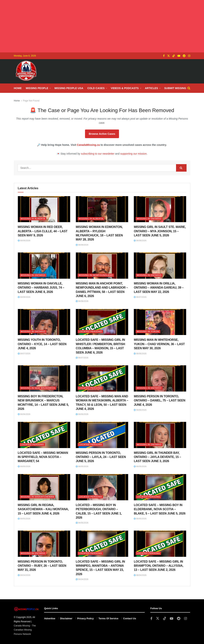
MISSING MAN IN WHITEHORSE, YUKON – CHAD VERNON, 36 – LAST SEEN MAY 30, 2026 (159, 344)
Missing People (37, 88)
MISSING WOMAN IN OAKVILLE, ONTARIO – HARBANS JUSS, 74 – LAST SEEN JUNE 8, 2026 (41, 288)
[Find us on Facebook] (164, 56)
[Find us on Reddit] (184, 56)
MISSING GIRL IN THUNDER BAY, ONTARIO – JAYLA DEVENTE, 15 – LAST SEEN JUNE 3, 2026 (157, 457)
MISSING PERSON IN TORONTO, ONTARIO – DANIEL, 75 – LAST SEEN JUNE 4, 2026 (160, 401)
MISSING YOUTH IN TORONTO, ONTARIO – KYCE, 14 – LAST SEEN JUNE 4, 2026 (42, 344)
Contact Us (130, 618)
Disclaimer (66, 618)
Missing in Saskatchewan (38, 497)
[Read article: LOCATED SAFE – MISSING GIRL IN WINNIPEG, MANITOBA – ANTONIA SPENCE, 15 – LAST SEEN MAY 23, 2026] (102, 544)
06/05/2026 (24, 466)
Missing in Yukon (148, 331)
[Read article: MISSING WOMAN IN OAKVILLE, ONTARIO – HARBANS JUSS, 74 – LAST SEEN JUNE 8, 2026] (44, 266)
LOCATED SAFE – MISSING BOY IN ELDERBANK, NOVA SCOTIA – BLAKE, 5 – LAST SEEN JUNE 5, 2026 (160, 509)
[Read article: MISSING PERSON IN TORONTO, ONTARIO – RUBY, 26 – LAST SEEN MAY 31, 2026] (44, 544)
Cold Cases (96, 88)
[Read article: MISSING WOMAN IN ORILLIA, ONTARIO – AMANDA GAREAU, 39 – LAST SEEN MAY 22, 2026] (160, 266)
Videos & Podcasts (125, 88)
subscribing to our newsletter (98, 154)
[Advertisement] (102, 26)
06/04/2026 (24, 575)
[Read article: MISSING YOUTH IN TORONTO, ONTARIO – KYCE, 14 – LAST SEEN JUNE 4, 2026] (44, 322)
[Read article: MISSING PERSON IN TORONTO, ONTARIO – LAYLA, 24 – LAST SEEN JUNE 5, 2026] (102, 435)
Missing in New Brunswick (38, 388)
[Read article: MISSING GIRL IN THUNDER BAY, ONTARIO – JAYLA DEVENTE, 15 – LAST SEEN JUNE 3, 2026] (160, 435)
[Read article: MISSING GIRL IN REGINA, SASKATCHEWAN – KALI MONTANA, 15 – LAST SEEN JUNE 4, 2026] (44, 487)
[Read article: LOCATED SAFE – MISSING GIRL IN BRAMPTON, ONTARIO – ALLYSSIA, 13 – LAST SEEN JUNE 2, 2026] (160, 544)
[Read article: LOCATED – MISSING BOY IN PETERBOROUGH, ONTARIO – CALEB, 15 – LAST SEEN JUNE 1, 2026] (102, 487)
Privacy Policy (85, 618)
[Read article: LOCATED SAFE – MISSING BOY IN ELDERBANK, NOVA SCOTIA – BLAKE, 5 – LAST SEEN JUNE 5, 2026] (160, 487)
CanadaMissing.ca (88, 145)
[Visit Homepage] (26, 71)
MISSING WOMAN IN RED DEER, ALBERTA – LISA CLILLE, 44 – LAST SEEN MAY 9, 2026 (43, 231)
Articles (151, 88)
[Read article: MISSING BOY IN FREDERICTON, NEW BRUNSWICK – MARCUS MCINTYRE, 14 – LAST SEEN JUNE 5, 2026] (44, 378)
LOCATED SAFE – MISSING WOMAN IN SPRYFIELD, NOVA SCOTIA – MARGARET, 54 (43, 457)
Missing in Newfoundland (96, 275)
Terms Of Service (108, 618)
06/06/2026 (140, 354)
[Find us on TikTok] (174, 56)
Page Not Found (31, 101)
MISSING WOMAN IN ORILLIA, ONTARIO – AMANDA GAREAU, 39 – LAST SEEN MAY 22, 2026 (159, 288)
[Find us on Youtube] (179, 56)
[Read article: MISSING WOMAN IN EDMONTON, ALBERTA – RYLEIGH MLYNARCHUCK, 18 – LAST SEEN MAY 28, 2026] (102, 209)
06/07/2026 (140, 297)
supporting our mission (134, 154)
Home (18, 88)
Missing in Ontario (149, 219)
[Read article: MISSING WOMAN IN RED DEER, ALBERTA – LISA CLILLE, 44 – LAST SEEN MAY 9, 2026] (44, 209)
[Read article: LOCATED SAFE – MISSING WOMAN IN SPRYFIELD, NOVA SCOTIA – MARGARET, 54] (44, 435)
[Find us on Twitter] (169, 56)
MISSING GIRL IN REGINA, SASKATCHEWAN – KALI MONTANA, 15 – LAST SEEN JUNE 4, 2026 (43, 509)
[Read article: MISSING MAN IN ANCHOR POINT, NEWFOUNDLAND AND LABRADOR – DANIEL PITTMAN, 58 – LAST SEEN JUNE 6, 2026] (102, 266)
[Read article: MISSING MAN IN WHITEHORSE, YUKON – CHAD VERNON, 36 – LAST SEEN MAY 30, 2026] (160, 322)
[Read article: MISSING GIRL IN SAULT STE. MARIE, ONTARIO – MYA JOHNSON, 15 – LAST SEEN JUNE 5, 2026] (160, 209)
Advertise (50, 618)
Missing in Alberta (33, 219)
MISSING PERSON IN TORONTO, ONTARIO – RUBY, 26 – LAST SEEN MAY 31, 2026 (42, 566)
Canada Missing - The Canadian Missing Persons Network (25, 630)
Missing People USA (69, 88)
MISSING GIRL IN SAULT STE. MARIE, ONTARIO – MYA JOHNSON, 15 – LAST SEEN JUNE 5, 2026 (160, 231)
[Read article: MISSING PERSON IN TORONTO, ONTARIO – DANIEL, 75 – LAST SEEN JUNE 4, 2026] (160, 378)
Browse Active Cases (102, 134)
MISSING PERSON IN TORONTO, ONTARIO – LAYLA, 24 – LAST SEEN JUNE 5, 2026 (101, 457)
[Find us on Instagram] (189, 56)
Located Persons (90, 331)
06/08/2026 (24, 240)
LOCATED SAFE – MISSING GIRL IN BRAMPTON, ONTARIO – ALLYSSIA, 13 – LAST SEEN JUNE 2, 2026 (159, 566)
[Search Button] (189, 88)
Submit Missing (175, 88)
